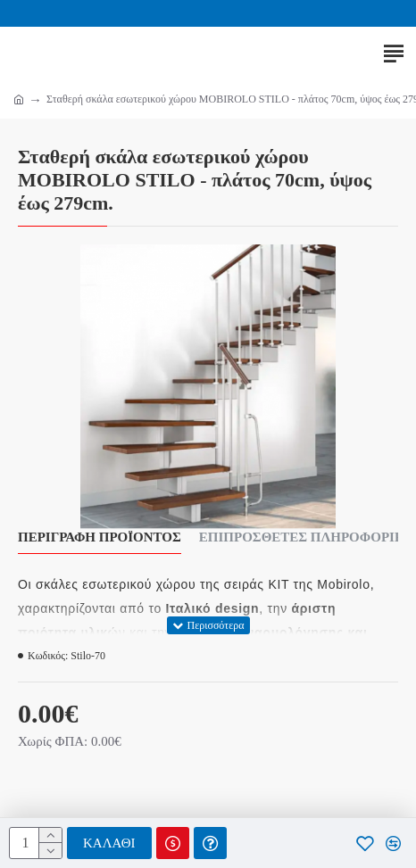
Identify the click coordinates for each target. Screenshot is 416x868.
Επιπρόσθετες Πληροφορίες (306, 537)
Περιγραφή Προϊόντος (100, 537)
